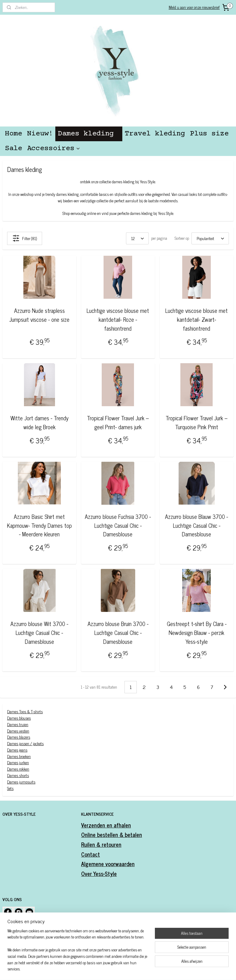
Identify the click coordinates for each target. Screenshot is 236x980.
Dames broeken (19, 756)
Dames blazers (19, 737)
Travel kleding (155, 134)
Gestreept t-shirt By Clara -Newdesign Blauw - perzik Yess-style (197, 632)
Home (14, 134)
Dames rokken (18, 769)
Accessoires (54, 148)
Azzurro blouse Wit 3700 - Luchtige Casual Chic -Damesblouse (39, 632)
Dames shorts (18, 775)
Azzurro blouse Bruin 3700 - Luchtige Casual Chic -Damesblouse (118, 632)
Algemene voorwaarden (108, 864)
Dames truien (18, 724)
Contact (90, 854)
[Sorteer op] (210, 238)
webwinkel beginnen (133, 969)
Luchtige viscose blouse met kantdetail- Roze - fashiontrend (118, 319)
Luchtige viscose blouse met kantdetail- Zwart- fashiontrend (197, 319)
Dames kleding (89, 134)
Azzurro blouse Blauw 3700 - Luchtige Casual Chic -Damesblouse (197, 525)
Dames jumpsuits (21, 782)
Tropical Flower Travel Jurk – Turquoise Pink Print (197, 422)
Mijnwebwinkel (174, 969)
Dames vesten (18, 731)
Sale (14, 148)
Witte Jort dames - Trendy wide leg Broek (39, 422)
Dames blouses (19, 718)
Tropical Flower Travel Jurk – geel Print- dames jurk (118, 422)
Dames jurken (18, 762)
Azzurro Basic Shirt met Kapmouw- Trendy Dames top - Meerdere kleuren (39, 525)
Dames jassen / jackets (25, 743)
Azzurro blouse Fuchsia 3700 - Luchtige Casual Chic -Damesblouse (118, 525)
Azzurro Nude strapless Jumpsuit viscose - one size (39, 315)
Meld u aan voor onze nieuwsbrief (194, 7)
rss (116, 969)
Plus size (209, 134)
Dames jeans (17, 750)
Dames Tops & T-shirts (25, 712)
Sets (10, 788)
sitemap (106, 969)
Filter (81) (25, 238)
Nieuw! (40, 134)
